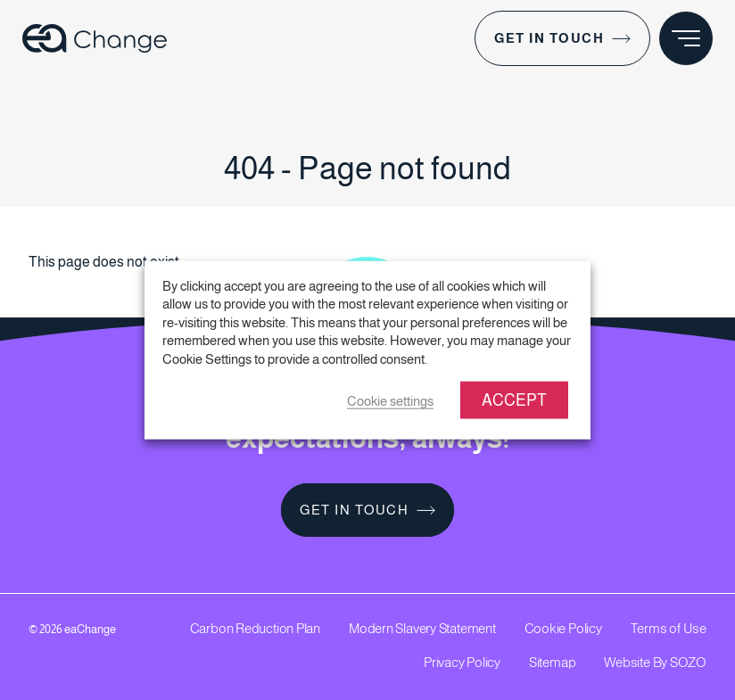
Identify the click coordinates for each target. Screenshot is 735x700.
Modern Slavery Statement (422, 628)
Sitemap (552, 662)
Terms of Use (669, 628)
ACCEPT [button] (514, 400)
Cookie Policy (563, 628)
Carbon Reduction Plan (255, 628)
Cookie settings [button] (390, 401)
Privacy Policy (462, 662)
